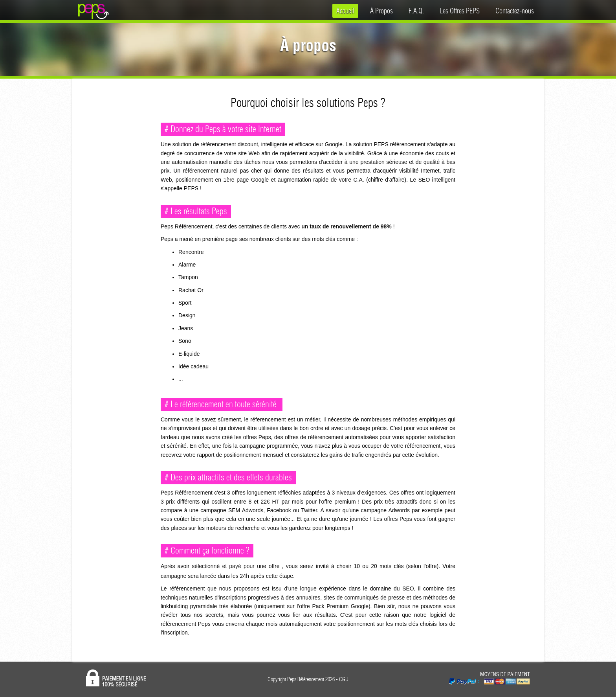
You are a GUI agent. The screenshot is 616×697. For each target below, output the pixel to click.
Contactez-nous (515, 11)
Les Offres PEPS (460, 11)
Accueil (345, 11)
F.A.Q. (416, 11)
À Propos (381, 11)
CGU (344, 679)
